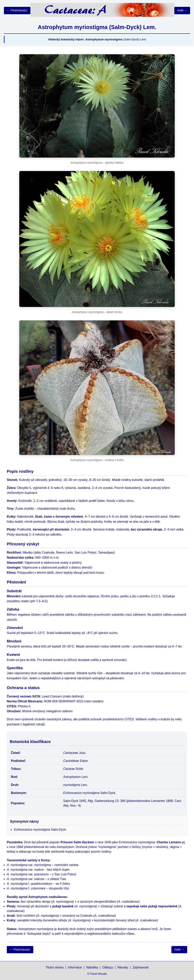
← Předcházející (17, 10)
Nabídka (92, 967)
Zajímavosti (140, 967)
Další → (182, 10)
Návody (123, 967)
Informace (75, 967)
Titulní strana (55, 967)
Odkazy (108, 967)
